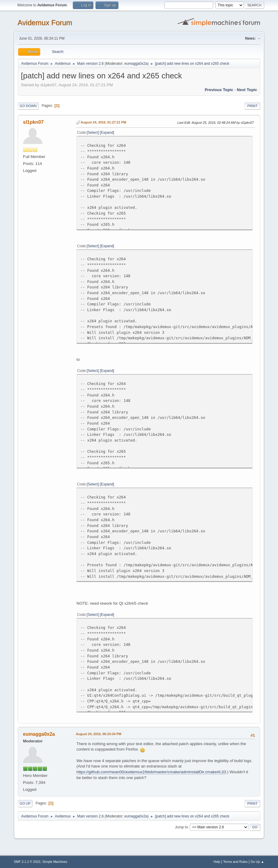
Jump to (181, 827)
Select (93, 133)
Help (217, 862)
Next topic (247, 90)
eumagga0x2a (136, 64)
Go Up (25, 804)
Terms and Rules (236, 862)
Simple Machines (55, 862)
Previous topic (219, 90)
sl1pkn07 (33, 122)
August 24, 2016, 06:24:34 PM (99, 734)
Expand (107, 133)
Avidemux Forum (45, 23)
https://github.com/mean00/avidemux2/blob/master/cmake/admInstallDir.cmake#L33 (151, 772)
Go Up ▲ (257, 862)
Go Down (28, 106)
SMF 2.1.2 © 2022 (27, 862)
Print (252, 106)
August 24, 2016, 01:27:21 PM (103, 122)
